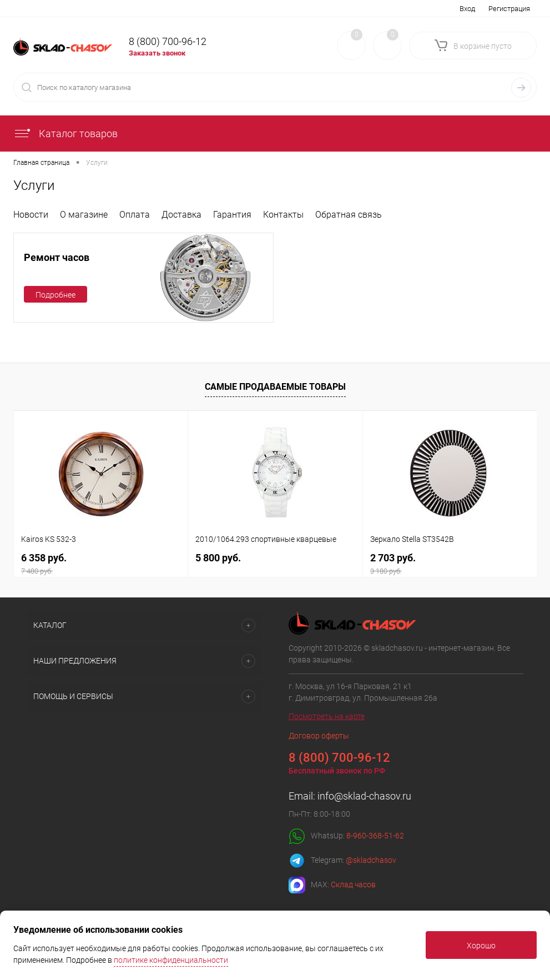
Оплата (135, 215)
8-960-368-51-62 (375, 836)
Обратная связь (349, 215)
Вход (467, 9)
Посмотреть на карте (327, 716)
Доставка (181, 215)
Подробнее (55, 295)
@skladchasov (371, 860)
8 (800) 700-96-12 (168, 41)
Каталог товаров (65, 134)
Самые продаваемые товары (275, 387)
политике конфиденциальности (171, 960)
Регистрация (509, 9)
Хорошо (481, 946)
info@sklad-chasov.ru (364, 796)
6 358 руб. (101, 564)
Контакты (283, 215)
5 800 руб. (218, 558)
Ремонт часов (57, 257)
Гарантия (232, 215)
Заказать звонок (157, 53)
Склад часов (353, 884)
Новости (31, 215)
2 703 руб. (450, 564)
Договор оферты (319, 736)
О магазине (84, 215)
